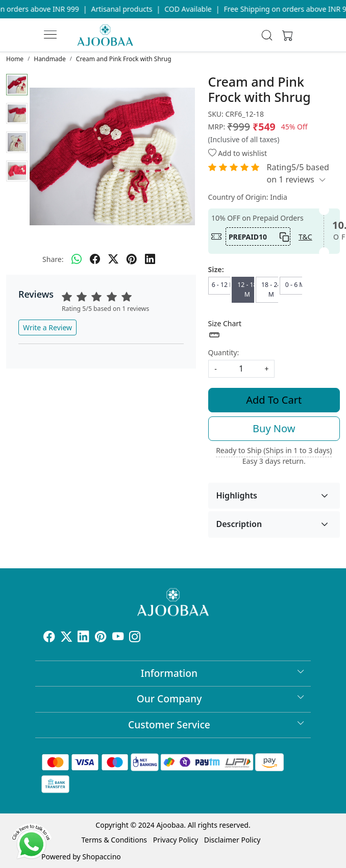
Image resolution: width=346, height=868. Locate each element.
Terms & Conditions (115, 840)
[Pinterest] (101, 638)
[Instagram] (135, 638)
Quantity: (224, 352)
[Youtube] (118, 638)
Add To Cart (274, 400)
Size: (216, 269)
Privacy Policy (176, 840)
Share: (53, 259)
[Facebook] (49, 638)
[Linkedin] (83, 638)
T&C (305, 237)
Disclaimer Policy (232, 840)
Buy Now (274, 428)
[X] (66, 638)
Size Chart (225, 330)
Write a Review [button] (47, 327)
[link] (267, 35)
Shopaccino (101, 857)
